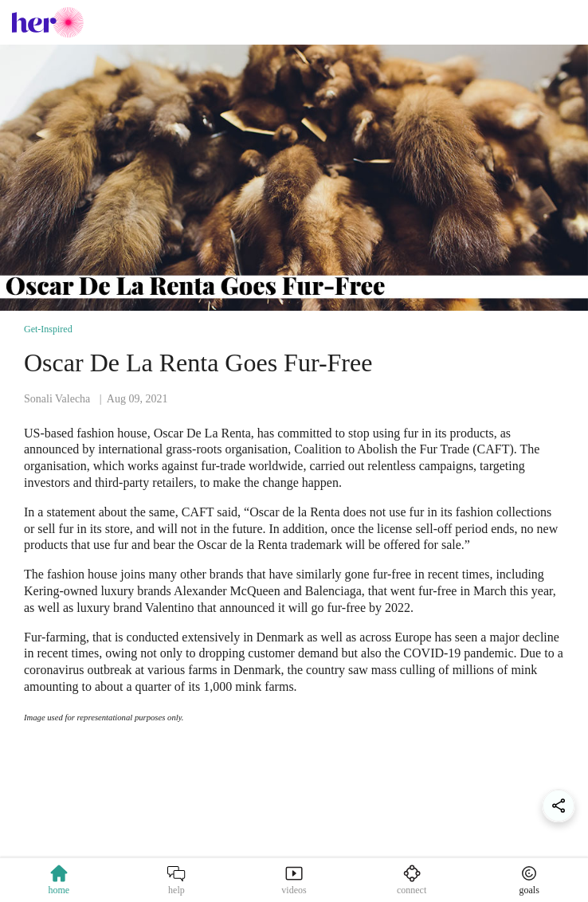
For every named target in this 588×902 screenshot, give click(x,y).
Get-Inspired (48, 329)
